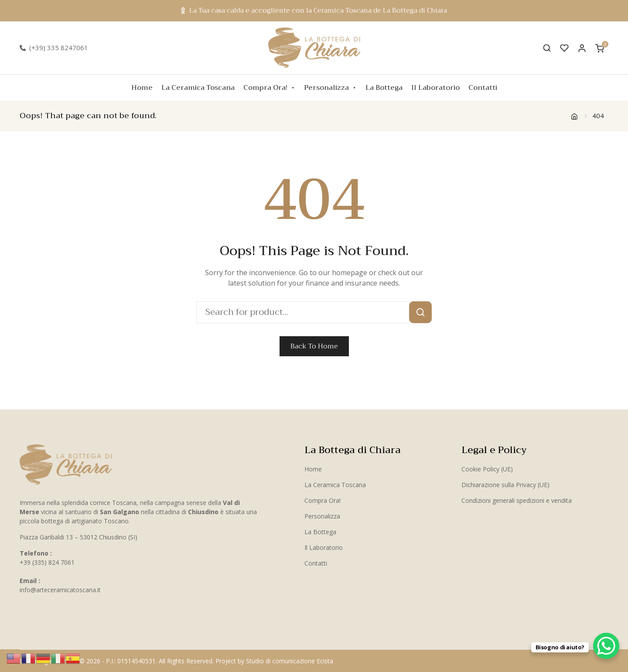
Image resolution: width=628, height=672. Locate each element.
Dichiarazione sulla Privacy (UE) (505, 485)
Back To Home (314, 346)
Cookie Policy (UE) (487, 469)
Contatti (483, 88)
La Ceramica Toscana (198, 88)
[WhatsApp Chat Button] (606, 646)
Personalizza (330, 88)
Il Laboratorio (435, 88)
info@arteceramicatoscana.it (60, 590)
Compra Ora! (269, 88)
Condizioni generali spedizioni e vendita (517, 500)
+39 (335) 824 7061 (47, 562)
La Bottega (384, 88)
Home (142, 88)
